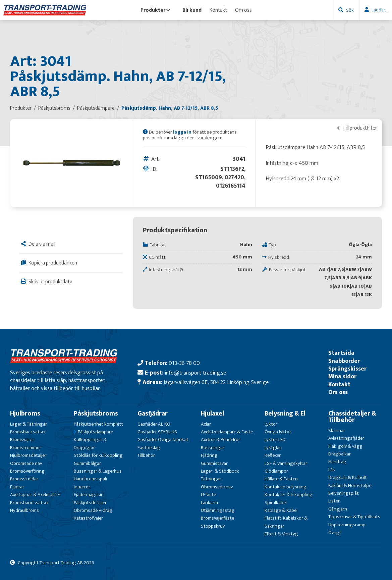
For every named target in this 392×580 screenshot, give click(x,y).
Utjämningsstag (218, 510)
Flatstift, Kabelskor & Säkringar (286, 522)
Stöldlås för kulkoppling (98, 455)
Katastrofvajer (88, 518)
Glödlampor (276, 471)
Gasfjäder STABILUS (157, 432)
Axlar (206, 424)
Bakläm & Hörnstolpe (350, 486)
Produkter (155, 10)
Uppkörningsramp (347, 525)
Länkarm (209, 503)
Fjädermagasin (89, 495)
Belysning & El (285, 414)
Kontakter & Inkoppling (289, 495)
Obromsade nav (26, 463)
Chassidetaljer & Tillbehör (352, 417)
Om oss (243, 10)
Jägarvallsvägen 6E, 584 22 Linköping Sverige (216, 382)
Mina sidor (342, 376)
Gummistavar (214, 463)
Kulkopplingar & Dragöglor (90, 443)
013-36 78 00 (184, 363)
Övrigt (335, 533)
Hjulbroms (25, 414)
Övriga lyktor (278, 432)
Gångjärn (338, 509)
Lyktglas (273, 448)
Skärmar (337, 430)
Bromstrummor (26, 448)
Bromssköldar (24, 479)
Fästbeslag (149, 448)
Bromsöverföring (27, 471)
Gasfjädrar (153, 414)
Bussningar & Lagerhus (98, 471)
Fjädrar (17, 487)
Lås (332, 470)
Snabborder (344, 361)
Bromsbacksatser (28, 432)
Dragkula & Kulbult (348, 477)
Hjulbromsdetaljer (28, 455)
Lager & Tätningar (29, 424)
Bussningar (213, 448)
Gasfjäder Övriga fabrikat (163, 440)
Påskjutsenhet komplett (98, 424)
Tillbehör (146, 455)
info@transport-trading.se (195, 373)
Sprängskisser (347, 369)
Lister (334, 501)
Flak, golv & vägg (345, 446)
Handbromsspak (91, 479)
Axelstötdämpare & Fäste (227, 432)
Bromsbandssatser (30, 503)
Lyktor (271, 424)
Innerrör (82, 487)
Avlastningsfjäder (346, 438)
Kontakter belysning (286, 487)
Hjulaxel (212, 414)
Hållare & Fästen (281, 479)
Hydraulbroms (24, 510)
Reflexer (273, 455)
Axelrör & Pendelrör (220, 440)
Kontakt (218, 10)
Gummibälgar (87, 463)
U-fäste (208, 495)
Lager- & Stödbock (220, 471)
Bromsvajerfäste (217, 518)
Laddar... (379, 10)
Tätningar (211, 479)
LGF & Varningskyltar (286, 463)
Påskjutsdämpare (95, 432)
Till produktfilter (357, 128)
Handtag (337, 462)
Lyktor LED (275, 440)
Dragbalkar (340, 454)
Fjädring (209, 455)
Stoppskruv (213, 526)
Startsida (341, 353)
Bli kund (192, 10)
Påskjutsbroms (96, 414)
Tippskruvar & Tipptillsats (354, 517)
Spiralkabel (276, 503)
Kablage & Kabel (281, 510)
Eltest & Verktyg (281, 534)
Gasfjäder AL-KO (154, 424)
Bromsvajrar (22, 440)
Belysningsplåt (344, 493)
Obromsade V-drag (93, 510)
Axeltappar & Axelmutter (35, 495)
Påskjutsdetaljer (90, 503)
